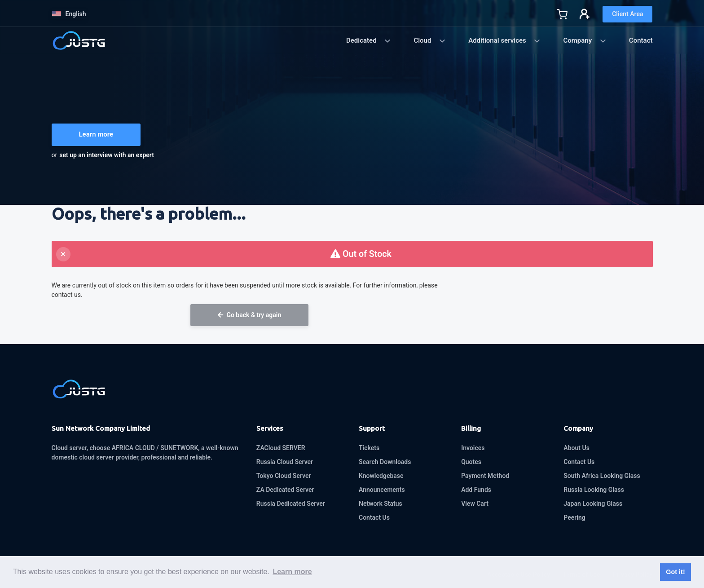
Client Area (627, 14)
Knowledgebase (381, 476)
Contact (641, 40)
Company (585, 40)
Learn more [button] (292, 572)
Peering (574, 517)
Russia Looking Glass (594, 490)
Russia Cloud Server (285, 462)
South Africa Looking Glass (602, 476)
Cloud (430, 40)
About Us (576, 448)
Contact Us (374, 517)
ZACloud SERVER (281, 448)
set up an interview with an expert (107, 155)
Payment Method (485, 476)
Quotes (471, 462)
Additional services (504, 40)
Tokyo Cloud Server (284, 476)
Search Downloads (385, 462)
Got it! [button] (675, 572)
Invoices (473, 448)
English (69, 14)
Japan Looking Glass (593, 504)
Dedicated (369, 40)
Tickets (369, 448)
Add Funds (476, 490)
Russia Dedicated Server (291, 504)
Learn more (96, 134)
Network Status (381, 504)
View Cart (475, 504)
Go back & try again (249, 315)
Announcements (382, 490)
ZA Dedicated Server (285, 490)
